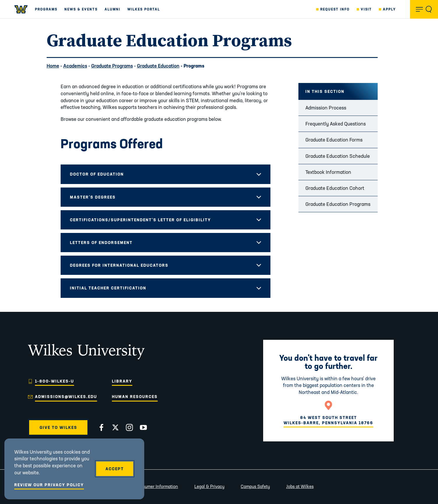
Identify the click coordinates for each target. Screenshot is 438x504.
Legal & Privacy (209, 486)
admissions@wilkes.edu (66, 397)
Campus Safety (255, 486)
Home (53, 66)
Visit (366, 9)
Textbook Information (328, 172)
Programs (46, 9)
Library (122, 381)
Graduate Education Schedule (338, 156)
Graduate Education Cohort (335, 188)
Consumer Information (156, 486)
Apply (389, 9)
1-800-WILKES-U (54, 381)
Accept (115, 469)
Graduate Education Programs (338, 204)
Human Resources (135, 397)
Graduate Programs (112, 66)
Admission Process (326, 108)
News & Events (81, 9)
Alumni (112, 9)
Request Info (335, 9)
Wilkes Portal (144, 9)
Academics (75, 66)
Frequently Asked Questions (336, 124)
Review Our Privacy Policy (49, 485)
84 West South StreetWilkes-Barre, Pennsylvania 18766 (328, 420)
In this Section (325, 91)
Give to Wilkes (58, 427)
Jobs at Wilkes (300, 486)
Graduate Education (158, 66)
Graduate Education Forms (334, 140)
